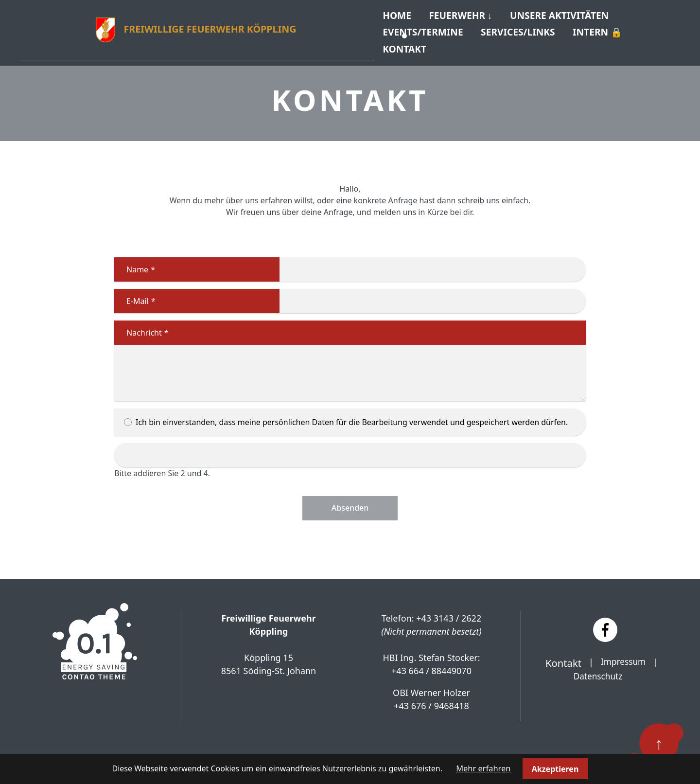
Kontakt (408, 44)
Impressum (623, 656)
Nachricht (141, 326)
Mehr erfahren (483, 769)
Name (135, 263)
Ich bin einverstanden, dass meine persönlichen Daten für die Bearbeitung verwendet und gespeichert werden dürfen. (350, 416)
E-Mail (135, 295)
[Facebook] (605, 624)
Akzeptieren (554, 769)
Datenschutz (598, 670)
